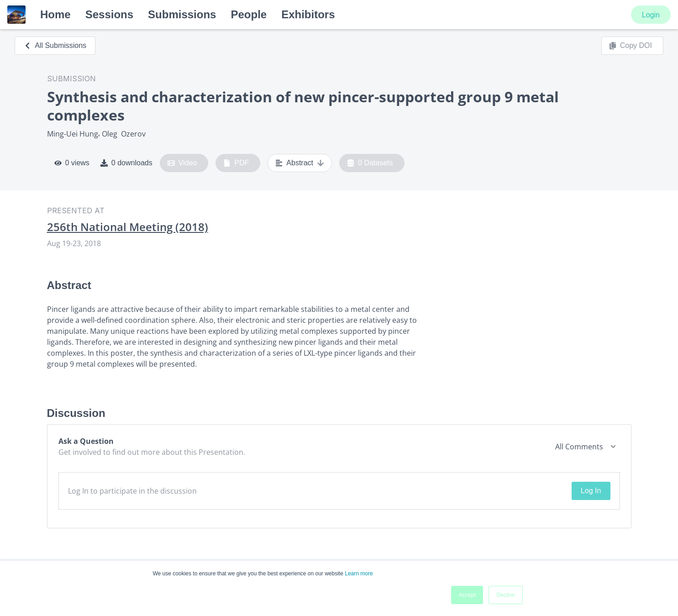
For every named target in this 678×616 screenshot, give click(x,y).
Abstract (300, 163)
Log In (591, 491)
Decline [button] (505, 595)
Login (651, 15)
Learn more (359, 574)
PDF (236, 163)
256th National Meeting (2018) (128, 227)
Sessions (109, 14)
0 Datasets (370, 163)
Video (182, 163)
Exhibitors (308, 14)
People (249, 14)
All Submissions (55, 45)
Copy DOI (631, 46)
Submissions (182, 14)
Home (55, 14)
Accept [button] (467, 595)
